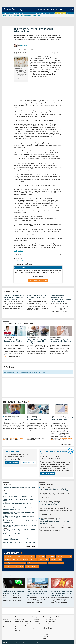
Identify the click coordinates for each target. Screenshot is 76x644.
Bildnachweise (19, 631)
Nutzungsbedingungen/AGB (23, 621)
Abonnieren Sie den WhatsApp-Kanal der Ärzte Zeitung (14, 593)
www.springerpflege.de (49, 621)
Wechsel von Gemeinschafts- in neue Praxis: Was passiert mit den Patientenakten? (14, 298)
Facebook (45, 634)
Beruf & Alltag (41, 556)
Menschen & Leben (56, 560)
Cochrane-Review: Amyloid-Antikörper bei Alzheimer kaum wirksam (18, 493)
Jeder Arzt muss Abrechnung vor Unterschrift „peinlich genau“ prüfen (37, 341)
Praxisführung (17, 261)
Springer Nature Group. (34, 643)
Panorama (6, 627)
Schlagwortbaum (20, 619)
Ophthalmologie (32, 563)
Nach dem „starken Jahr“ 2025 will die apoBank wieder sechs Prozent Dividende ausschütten (18, 517)
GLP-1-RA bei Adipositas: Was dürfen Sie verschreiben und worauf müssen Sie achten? (20, 522)
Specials (36, 13)
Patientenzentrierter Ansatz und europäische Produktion (62, 419)
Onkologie (23, 563)
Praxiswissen (22, 13)
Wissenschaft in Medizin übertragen (11, 419)
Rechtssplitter (9, 567)
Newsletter (35, 627)
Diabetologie (60, 556)
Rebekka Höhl (24, 46)
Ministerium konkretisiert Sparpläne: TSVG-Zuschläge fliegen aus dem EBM (20, 489)
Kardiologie (33, 560)
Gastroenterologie (22, 560)
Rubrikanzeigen (37, 623)
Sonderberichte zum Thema (15, 402)
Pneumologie (43, 563)
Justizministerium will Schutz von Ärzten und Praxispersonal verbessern (61, 341)
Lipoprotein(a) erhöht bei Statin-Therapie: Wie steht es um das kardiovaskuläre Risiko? (62, 594)
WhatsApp (45, 636)
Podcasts (29, 13)
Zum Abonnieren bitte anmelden (38, 280)
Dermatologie (50, 556)
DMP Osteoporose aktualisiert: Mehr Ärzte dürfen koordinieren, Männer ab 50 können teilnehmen (19, 509)
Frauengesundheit (10, 560)
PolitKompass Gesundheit (56, 563)
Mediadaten (36, 619)
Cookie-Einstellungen (21, 625)
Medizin (14, 13)
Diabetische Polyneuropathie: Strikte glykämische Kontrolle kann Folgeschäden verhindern (20, 526)
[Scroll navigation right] (73, 14)
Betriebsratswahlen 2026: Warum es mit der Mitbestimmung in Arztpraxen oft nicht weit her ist (61, 298)
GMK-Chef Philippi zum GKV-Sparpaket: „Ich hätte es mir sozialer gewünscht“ (20, 543)
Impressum (18, 627)
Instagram (45, 638)
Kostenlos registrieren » (29, 463)
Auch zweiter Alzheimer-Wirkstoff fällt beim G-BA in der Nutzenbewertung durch (17, 504)
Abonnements (36, 625)
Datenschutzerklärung (22, 623)
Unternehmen (36, 261)
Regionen (52, 13)
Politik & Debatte (61, 13)
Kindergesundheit (43, 560)
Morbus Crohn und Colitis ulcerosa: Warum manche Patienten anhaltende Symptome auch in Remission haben (19, 530)
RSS (33, 629)
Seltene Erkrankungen (32, 567)
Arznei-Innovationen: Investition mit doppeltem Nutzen (38, 419)
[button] (70, 10)
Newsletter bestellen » (47, 474)
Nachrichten (7, 13)
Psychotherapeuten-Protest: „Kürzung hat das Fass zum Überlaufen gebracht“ (17, 535)
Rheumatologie (19, 567)
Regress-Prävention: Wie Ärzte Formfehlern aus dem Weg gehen (37, 298)
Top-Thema (31, 556)
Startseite (6, 619)
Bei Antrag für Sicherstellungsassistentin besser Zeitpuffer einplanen (18, 500)
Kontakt (17, 629)
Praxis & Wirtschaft (8, 625)
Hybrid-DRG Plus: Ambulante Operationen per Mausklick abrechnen (14, 341)
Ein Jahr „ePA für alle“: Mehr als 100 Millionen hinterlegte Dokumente (37, 594)
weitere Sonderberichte (65, 444)
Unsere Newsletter (12, 553)
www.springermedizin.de (50, 619)
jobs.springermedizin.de (49, 623)
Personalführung (27, 261)
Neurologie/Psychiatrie (11, 563)
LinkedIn (45, 632)
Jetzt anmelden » (12, 463)
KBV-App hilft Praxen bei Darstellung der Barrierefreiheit (17, 496)
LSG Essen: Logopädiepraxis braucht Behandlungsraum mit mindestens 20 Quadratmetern (18, 539)
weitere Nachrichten (32, 547)
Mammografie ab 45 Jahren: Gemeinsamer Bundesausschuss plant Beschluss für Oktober (18, 513)
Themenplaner (37, 621)
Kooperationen (44, 13)
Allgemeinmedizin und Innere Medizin (15, 556)
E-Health (68, 556)
